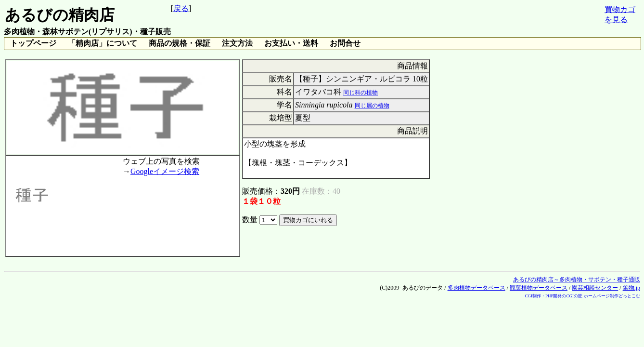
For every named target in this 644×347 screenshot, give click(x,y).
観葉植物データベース (539, 288)
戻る (181, 8)
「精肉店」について (103, 43)
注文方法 (237, 43)
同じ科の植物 (361, 93)
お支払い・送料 (291, 43)
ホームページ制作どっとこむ (612, 296)
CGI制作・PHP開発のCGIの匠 (554, 296)
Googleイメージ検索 (165, 171)
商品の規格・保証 (180, 43)
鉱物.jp (631, 288)
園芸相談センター (595, 288)
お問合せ (345, 43)
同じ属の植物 (372, 106)
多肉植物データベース (477, 288)
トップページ (33, 43)
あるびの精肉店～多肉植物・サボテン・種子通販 (577, 280)
